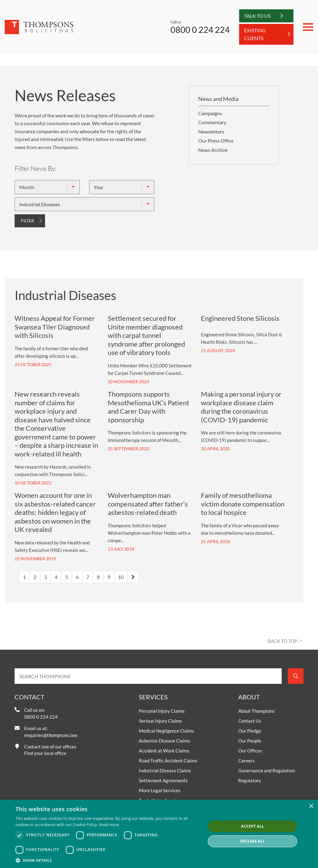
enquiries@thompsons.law (51, 735)
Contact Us (250, 721)
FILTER (27, 221)
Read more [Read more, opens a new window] (109, 825)
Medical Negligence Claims (166, 731)
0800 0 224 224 (200, 30)
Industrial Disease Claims (165, 770)
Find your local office (45, 753)
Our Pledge (250, 731)
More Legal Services (160, 790)
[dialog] (159, 834)
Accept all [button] (252, 826)
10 (121, 577)
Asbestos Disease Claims (164, 741)
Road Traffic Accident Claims (168, 761)
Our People (250, 741)
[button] (108, 860)
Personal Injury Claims (162, 711)
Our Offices (250, 751)
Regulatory (250, 780)
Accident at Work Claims (164, 751)
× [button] (311, 806)
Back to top (282, 641)
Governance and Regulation (266, 770)
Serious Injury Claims (160, 721)
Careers (246, 761)
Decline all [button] (252, 841)
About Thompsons (257, 711)
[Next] (133, 577)
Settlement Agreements (163, 780)
